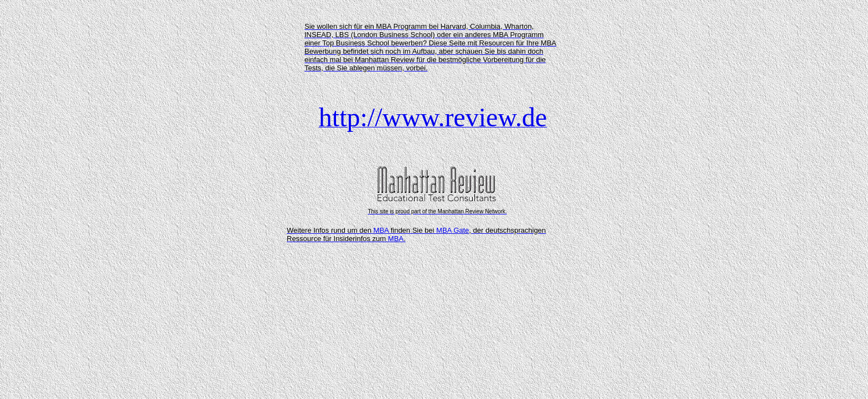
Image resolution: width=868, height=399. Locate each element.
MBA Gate (453, 230)
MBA (381, 230)
